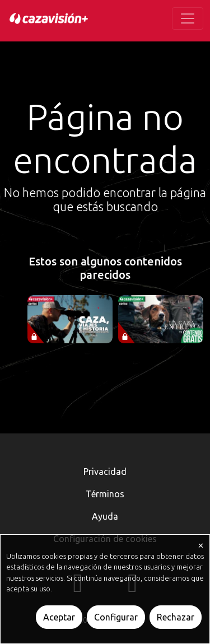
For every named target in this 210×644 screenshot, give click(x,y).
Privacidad (105, 472)
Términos (105, 494)
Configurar (116, 617)
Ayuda (105, 516)
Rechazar (176, 617)
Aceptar (59, 617)
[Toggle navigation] (188, 18)
